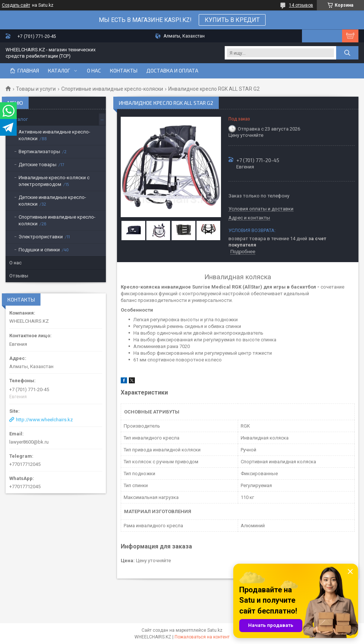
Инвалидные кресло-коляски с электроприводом (54, 181)
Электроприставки (41, 237)
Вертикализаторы (39, 152)
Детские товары (38, 165)
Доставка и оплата (172, 71)
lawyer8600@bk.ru (29, 442)
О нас (94, 71)
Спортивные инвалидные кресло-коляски (112, 89)
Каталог (59, 71)
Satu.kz (215, 630)
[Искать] (347, 53)
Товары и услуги (36, 89)
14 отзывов (301, 5)
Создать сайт (16, 5)
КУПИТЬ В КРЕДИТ (232, 20)
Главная (28, 71)
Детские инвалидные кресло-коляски (52, 201)
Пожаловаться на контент (202, 637)
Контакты (124, 71)
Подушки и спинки (39, 250)
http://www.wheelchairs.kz (44, 420)
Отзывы (19, 276)
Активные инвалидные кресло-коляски (54, 135)
